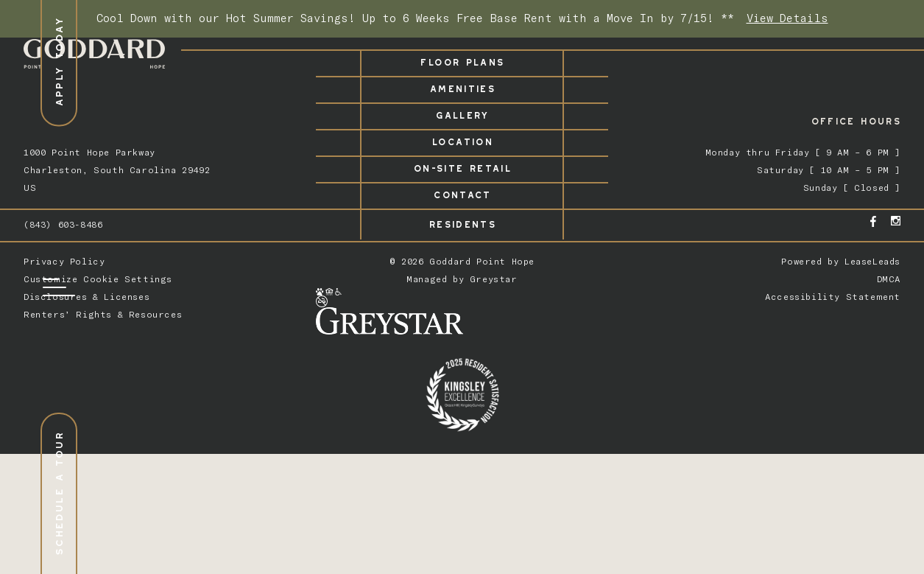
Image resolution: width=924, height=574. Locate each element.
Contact (462, 193)
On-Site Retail (462, 166)
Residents (462, 222)
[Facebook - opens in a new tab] (873, 221)
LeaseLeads (872, 261)
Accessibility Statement (833, 297)
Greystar (494, 279)
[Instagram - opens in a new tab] (896, 221)
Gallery (462, 113)
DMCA (889, 279)
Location (462, 140)
